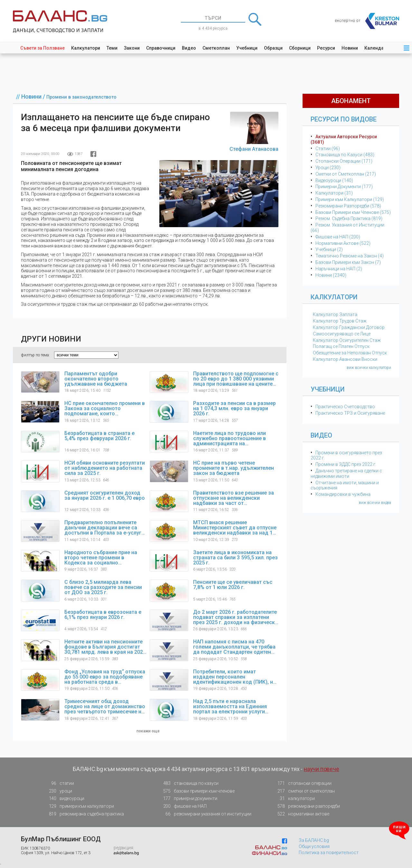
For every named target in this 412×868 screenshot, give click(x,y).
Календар (375, 48)
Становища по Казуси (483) (345, 155)
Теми (112, 48)
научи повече (322, 769)
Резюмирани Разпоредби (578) (348, 206)
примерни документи (188, 799)
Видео (189, 48)
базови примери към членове (197, 791)
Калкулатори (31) (334, 193)
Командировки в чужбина (343, 494)
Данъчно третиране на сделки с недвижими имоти (346, 473)
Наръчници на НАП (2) (339, 269)
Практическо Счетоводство (345, 407)
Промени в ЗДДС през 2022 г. (346, 464)
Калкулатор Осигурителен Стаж (347, 340)
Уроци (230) (328, 168)
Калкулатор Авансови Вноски (345, 359)
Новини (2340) (331, 275)
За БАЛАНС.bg (314, 840)
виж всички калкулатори (369, 368)
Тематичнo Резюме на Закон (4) (350, 256)
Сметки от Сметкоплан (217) (346, 174)
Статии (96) (328, 149)
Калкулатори (86, 48)
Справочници (161, 48)
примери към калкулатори (79, 806)
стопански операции (302, 783)
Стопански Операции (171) (344, 161)
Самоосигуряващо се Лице (342, 334)
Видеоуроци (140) (334, 180)
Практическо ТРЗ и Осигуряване (350, 413)
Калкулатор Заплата (335, 314)
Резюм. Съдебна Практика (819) (349, 218)
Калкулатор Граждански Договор (349, 327)
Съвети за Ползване (42, 48)
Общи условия (314, 846)
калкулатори (294, 799)
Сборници (300, 48)
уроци (59, 791)
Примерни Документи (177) (344, 187)
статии (60, 783)
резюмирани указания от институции (205, 814)
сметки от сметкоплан (304, 791)
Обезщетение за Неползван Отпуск (350, 353)
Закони (132, 48)
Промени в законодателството (81, 97)
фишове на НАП (183, 806)
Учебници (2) (329, 249)
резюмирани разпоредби (307, 806)
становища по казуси (189, 783)
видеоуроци (65, 799)
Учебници (247, 48)
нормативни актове (301, 815)
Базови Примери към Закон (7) (348, 262)
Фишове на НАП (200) (338, 237)
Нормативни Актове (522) (343, 243)
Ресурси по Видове (344, 119)
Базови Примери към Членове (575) (353, 212)
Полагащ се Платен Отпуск (341, 346)
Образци (273, 48)
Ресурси (326, 48)
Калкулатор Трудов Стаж (340, 321)
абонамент (351, 101)
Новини (350, 48)
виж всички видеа (375, 503)
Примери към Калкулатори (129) (350, 199)
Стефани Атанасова (254, 149)
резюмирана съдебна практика (84, 814)
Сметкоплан (216, 48)
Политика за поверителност (329, 853)
